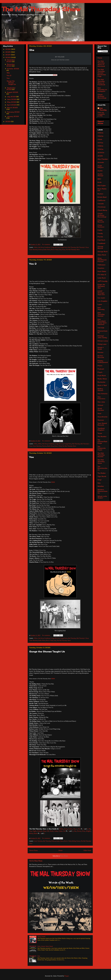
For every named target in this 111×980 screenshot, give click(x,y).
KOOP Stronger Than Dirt (101, 293)
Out (75, 831)
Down (79, 831)
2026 (8, 49)
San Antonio (102, 394)
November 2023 (11, 65)
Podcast (41, 250)
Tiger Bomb (102, 476)
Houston (101, 268)
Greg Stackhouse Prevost (102, 260)
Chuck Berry (102, 210)
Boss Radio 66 (102, 190)
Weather (101, 486)
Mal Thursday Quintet (101, 314)
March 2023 (12, 108)
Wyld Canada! (42, 937)
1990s (100, 149)
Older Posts (87, 850)
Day (31, 831)
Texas (63, 250)
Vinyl (99, 480)
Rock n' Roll (54, 250)
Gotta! (70, 829)
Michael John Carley (102, 337)
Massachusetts (102, 332)
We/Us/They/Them (36, 861)
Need (51, 831)
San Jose (101, 402)
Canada (101, 204)
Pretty (61, 829)
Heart (31, 833)
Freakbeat (47, 247)
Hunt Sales (102, 271)
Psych (100, 372)
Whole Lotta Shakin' (102, 497)
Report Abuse (101, 122)
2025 (8, 52)
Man (44, 831)
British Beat (102, 197)
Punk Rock (102, 376)
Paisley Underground (103, 362)
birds (100, 182)
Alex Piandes (103, 159)
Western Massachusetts (102, 491)
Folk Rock (41, 247)
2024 (8, 55)
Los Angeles (102, 301)
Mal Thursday (72, 247)
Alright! (88, 831)
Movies (100, 352)
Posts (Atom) (64, 856)
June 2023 (12, 99)
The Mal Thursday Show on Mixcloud (101, 64)
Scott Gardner (101, 409)
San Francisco (101, 398)
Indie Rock (102, 278)
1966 (100, 139)
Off (48, 831)
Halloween (101, 265)
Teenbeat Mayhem (101, 429)
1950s (100, 133)
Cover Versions (38, 841)
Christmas (102, 207)
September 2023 (11, 89)
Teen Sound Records (102, 424)
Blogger (67, 976)
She (32, 50)
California (101, 200)
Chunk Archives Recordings (102, 96)
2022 (8, 121)
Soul (60, 250)
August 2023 (13, 92)
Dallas (100, 230)
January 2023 (13, 116)
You (31, 457)
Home (36, 833)
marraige (101, 328)
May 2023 (12, 102)
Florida (100, 237)
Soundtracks (102, 417)
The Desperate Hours (102, 448)
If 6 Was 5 (102, 275)
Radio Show (47, 250)
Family (100, 233)
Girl (64, 831)
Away (66, 829)
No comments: (46, 244)
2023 (8, 57)
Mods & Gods (101, 348)
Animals (101, 162)
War (99, 483)
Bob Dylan (102, 186)
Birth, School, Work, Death (45, 946)
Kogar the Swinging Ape (101, 286)
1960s (35, 247)
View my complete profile (101, 114)
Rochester (101, 382)
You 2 (33, 264)
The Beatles (102, 436)
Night (34, 831)
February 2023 (13, 112)
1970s (100, 143)
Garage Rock (64, 247)
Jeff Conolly (102, 281)
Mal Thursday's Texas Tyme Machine (102, 322)
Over (83, 831)
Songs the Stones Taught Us (47, 652)
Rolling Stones (76, 841)
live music (101, 298)
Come (56, 831)
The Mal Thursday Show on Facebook (101, 82)
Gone (60, 831)
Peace (100, 366)
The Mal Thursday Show (41, 9)
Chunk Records (101, 221)
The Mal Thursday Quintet (101, 455)
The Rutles (102, 473)
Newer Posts (33, 850)
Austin (100, 171)
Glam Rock (102, 255)
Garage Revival (55, 247)
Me (90, 829)
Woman (40, 831)
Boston (100, 194)
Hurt (39, 956)
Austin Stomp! (100, 175)
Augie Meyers (101, 167)
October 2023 (13, 69)
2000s (39, 444)
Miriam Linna (103, 341)
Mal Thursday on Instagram (102, 90)
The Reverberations (102, 468)
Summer (101, 420)
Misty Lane (102, 344)
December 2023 (11, 61)
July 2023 (12, 97)
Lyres (100, 304)
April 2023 (12, 105)
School (100, 405)
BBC (99, 179)
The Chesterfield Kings (102, 441)
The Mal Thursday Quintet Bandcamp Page (102, 73)
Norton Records (101, 357)
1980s (100, 146)
